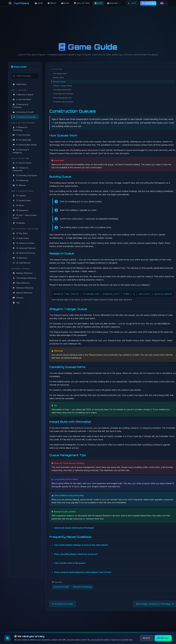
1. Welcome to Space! (23, 95)
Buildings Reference (23, 273)
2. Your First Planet (22, 99)
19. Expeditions (20, 210)
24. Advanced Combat (23, 243)
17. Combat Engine (22, 200)
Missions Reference (22, 293)
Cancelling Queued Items (62, 90)
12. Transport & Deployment (20, 169)
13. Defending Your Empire (25, 175)
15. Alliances (19, 185)
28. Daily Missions (22, 263)
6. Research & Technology (20, 129)
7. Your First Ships (21, 135)
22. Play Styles (20, 233)
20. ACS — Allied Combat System (25, 217)
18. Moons (18, 205)
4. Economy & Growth (23, 112)
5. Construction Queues (24, 117)
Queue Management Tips (62, 98)
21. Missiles (19, 223)
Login (132, 3)
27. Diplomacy (20, 258)
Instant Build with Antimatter (63, 94)
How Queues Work (60, 74)
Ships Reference (21, 283)
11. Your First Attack (22, 163)
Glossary (18, 298)
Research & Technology (82, 587)
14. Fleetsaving (20, 180)
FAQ (16, 303)
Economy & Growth (61, 587)
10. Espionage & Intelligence (21, 151)
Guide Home (20, 84)
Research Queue (59, 82)
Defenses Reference (23, 288)
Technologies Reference (24, 278)
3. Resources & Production (20, 106)
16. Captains (19, 196)
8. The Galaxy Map (22, 140)
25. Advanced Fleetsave (24, 248)
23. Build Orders (21, 238)
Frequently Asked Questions (63, 102)
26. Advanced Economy (24, 253)
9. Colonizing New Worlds (25, 145)
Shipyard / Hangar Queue (62, 86)
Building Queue (59, 78)
